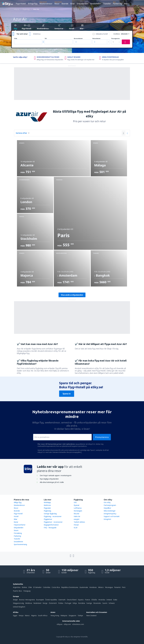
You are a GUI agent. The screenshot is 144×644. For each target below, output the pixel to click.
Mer (126, 4)
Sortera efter (21, 133)
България (40, 600)
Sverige (89, 603)
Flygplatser (48, 519)
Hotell (16, 516)
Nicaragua (109, 587)
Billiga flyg (33, 4)
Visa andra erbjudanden (72, 295)
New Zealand (91, 615)
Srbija (75, 603)
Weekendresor (46, 4)
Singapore (72, 615)
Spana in (67, 394)
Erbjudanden (82, 4)
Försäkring (18, 533)
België (15, 600)
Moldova (29, 603)
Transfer (107, 4)
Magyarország (18, 603)
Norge (45, 603)
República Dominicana (70, 587)
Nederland (37, 603)
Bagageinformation (51, 525)
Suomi (105, 603)
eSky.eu (60, 624)
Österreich (53, 603)
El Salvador (37, 587)
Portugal (68, 603)
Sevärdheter (96, 4)
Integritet (107, 519)
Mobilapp (47, 502)
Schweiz (112, 603)
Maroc (27, 615)
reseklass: (117, 34)
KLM (76, 528)
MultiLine (47, 505)
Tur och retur (22, 34)
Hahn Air (77, 516)
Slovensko (97, 603)
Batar (16, 522)
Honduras (93, 587)
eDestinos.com (78, 624)
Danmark (62, 600)
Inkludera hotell (102, 34)
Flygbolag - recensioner (53, 516)
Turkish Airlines (79, 522)
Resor (57, 4)
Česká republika (51, 600)
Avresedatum (78, 39)
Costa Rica (56, 587)
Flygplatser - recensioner (53, 522)
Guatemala (84, 587)
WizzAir (77, 514)
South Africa (43, 615)
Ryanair (77, 505)
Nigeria (34, 615)
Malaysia (64, 615)
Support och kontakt (112, 516)
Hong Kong (55, 615)
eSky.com (67, 624)
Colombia (47, 587)
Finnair (76, 525)
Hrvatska (102, 600)
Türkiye (80, 615)
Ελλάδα (94, 600)
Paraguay (27, 591)
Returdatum (96, 39)
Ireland (109, 600)
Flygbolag (47, 511)
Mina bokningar (110, 511)
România (82, 603)
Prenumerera (102, 437)
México (101, 587)
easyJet (77, 519)
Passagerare (115, 39)
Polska (61, 603)
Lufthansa (78, 508)
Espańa (81, 600)
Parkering (117, 4)
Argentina (17, 587)
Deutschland (72, 600)
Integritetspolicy (110, 514)
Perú (124, 587)
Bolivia (24, 587)
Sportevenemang (20, 544)
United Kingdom (19, 607)
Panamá (117, 587)
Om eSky (107, 502)
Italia (115, 600)
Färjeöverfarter (20, 525)
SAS (75, 502)
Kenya (21, 615)
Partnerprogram (110, 505)
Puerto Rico (18, 591)
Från (16, 39)
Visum (16, 530)
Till (46, 39)
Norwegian (78, 511)
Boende (65, 4)
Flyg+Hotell (21, 4)
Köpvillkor (107, 508)
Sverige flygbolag (50, 514)
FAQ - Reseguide (50, 528)
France (87, 600)
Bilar (73, 4)
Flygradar (47, 508)
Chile (30, 587)
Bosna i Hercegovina (27, 600)
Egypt (15, 615)
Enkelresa (37, 34)
